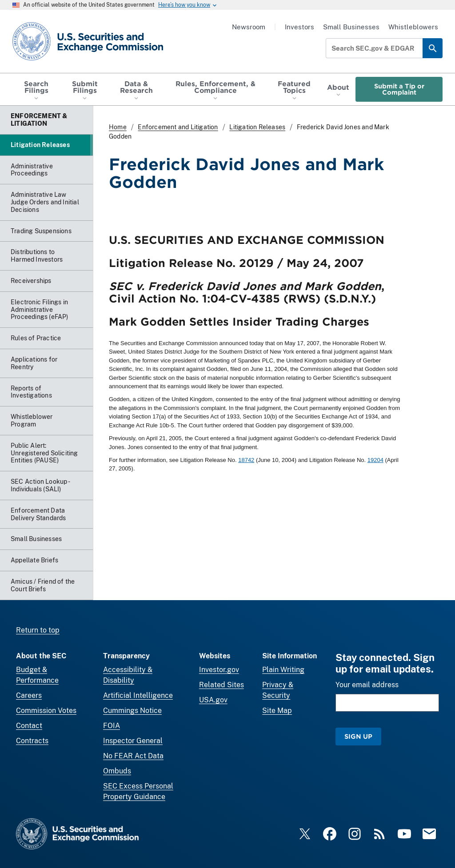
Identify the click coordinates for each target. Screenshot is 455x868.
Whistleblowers (413, 27)
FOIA (112, 726)
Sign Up (358, 736)
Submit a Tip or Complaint (399, 89)
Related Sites (222, 685)
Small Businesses (351, 27)
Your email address (367, 685)
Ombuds (117, 771)
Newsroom (249, 27)
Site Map (277, 711)
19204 (375, 460)
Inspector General (133, 741)
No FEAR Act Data (133, 756)
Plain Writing (283, 670)
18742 (246, 460)
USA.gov (213, 700)
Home (118, 127)
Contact (29, 726)
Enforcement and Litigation (178, 127)
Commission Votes (46, 711)
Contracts (32, 741)
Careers (29, 695)
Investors (299, 27)
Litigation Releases (257, 127)
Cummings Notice (132, 711)
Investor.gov (219, 670)
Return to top (38, 630)
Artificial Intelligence (138, 695)
